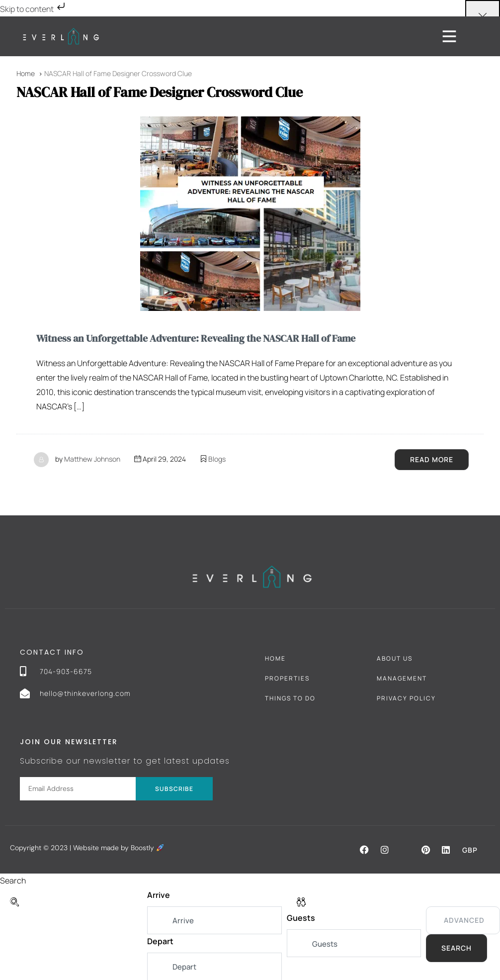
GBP (470, 849)
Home (275, 658)
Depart (160, 941)
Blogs (217, 458)
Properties (287, 678)
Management (402, 678)
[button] (364, 849)
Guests (301, 918)
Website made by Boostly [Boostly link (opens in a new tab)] (118, 847)
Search (457, 947)
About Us (395, 658)
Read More (432, 459)
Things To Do (290, 698)
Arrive (159, 894)
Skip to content (34, 9)
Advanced (464, 920)
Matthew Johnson (92, 458)
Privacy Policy (406, 698)
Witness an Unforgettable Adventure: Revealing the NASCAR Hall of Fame (196, 338)
